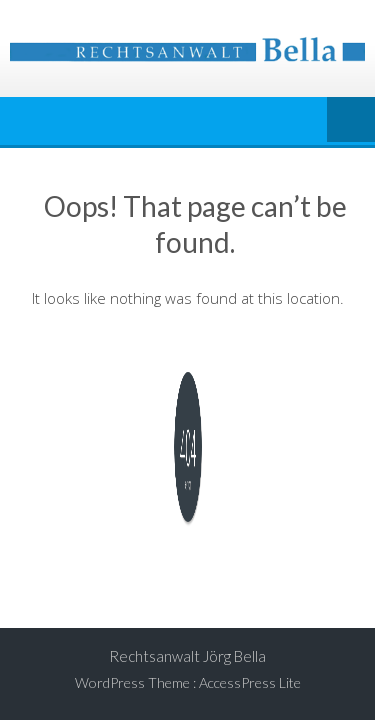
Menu (351, 121)
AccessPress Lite (250, 682)
